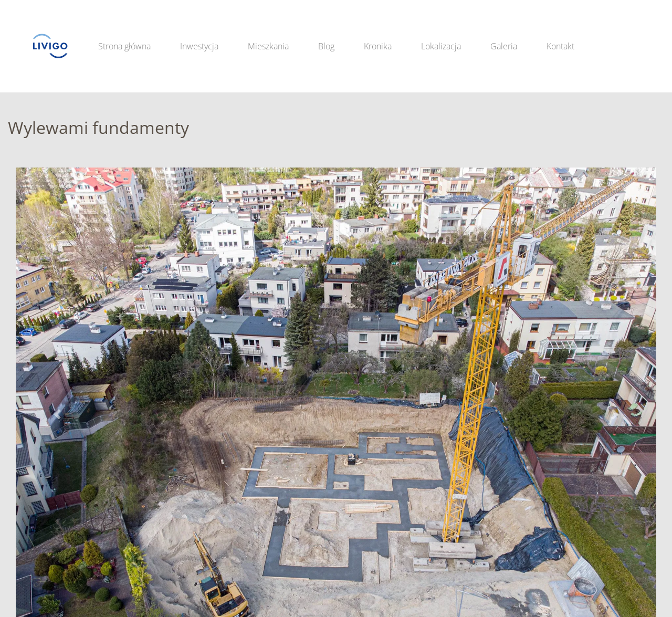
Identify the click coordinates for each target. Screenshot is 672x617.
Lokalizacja (441, 46)
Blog (326, 46)
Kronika (378, 46)
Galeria (504, 46)
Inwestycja (199, 46)
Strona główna (124, 46)
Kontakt (560, 46)
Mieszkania (268, 46)
